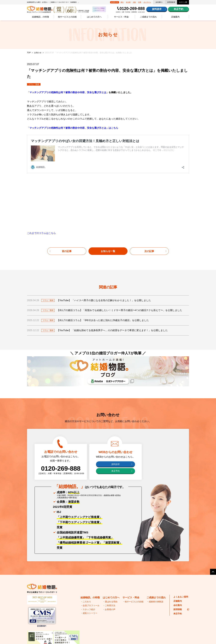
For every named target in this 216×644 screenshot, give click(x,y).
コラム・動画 (34, 84)
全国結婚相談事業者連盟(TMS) (48, 610)
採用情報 (170, 2)
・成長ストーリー (89, 560)
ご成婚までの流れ (148, 17)
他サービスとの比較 (67, 17)
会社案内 (159, 2)
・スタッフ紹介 (88, 556)
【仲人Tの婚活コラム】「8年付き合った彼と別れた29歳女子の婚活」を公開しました (103, 267)
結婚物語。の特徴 (40, 17)
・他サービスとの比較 (133, 549)
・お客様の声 (109, 556)
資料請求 (157, 9)
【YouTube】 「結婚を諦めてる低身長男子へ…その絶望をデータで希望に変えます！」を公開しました (112, 277)
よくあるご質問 (181, 544)
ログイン (182, 2)
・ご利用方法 (109, 552)
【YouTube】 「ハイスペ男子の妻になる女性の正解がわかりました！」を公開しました (104, 247)
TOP (29, 53)
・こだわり (86, 549)
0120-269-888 (132, 9)
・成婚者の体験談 (155, 549)
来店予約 (178, 9)
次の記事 (149, 198)
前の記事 (67, 198)
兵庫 (140, 2)
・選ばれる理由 (110, 549)
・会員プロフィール (90, 552)
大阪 (134, 2)
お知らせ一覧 (108, 198)
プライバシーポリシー (34, 636)
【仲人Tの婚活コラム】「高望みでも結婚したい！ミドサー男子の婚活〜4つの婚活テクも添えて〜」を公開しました (119, 257)
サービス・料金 (121, 17)
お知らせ (38, 53)
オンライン (147, 2)
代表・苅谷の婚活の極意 (140, 605)
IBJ (93, 610)
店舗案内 (175, 17)
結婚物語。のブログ (139, 617)
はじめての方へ (94, 17)
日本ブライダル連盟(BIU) (48, 616)
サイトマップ (48, 636)
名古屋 (128, 2)
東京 (122, 2)
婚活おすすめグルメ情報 (140, 611)
